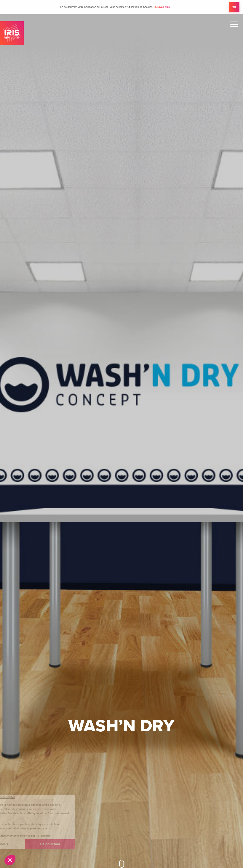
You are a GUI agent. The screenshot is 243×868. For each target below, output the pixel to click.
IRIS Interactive (12, 33)
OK (234, 7)
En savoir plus (162, 7)
